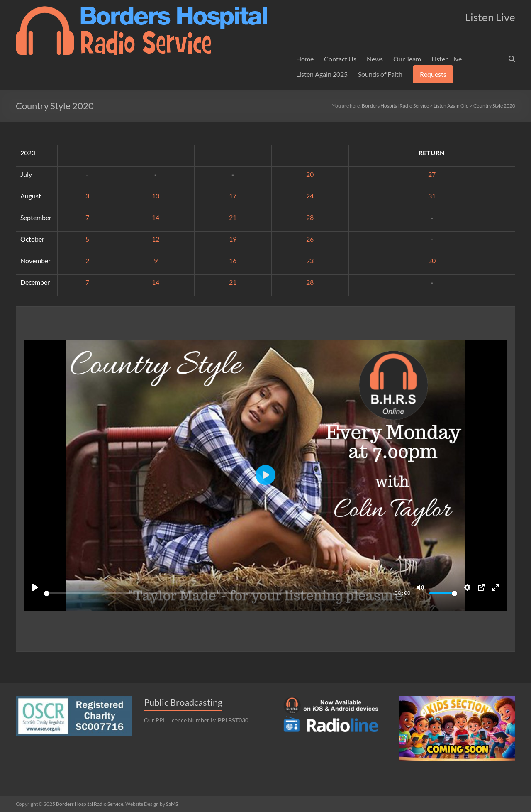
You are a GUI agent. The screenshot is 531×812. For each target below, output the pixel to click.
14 (156, 217)
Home (305, 59)
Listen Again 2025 (322, 74)
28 (310, 217)
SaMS (172, 804)
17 (233, 196)
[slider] (218, 593)
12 (156, 239)
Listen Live (447, 59)
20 (310, 174)
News (375, 59)
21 (233, 217)
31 (432, 196)
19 (233, 239)
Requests (433, 74)
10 (156, 196)
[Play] (35, 587)
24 (310, 196)
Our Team (407, 59)
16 (233, 260)
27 (432, 174)
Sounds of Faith (380, 74)
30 (432, 260)
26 (310, 239)
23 (310, 260)
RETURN (432, 153)
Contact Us (340, 59)
